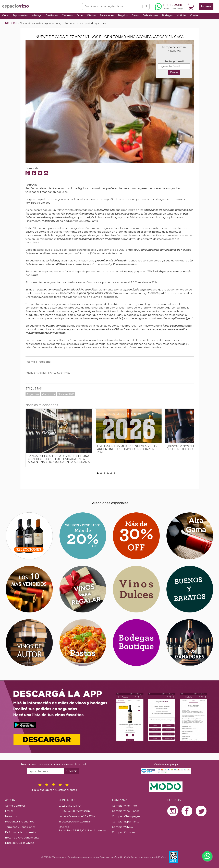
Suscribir (71, 771)
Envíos (9, 811)
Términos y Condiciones (20, 827)
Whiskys (36, 16)
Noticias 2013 (66, 394)
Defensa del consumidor (21, 832)
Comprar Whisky (123, 827)
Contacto (196, 16)
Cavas (135, 16)
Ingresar (206, 6)
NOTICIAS (11, 23)
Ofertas (91, 16)
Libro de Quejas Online (20, 843)
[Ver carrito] (191, 6)
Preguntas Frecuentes (20, 822)
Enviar (174, 72)
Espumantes (20, 16)
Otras (80, 16)
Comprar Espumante (126, 822)
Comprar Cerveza (123, 832)
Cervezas (67, 16)
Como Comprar (15, 806)
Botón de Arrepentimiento (22, 838)
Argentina (33, 394)
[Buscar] (146, 6)
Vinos (5, 16)
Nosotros (11, 816)
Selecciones (107, 16)
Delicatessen (150, 16)
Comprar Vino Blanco (126, 811)
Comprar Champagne (126, 816)
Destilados (52, 16)
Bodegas (167, 16)
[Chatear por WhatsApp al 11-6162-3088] (169, 6)
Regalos (123, 16)
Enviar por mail (174, 61)
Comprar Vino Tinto (124, 806)
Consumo (48, 394)
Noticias (181, 16)
